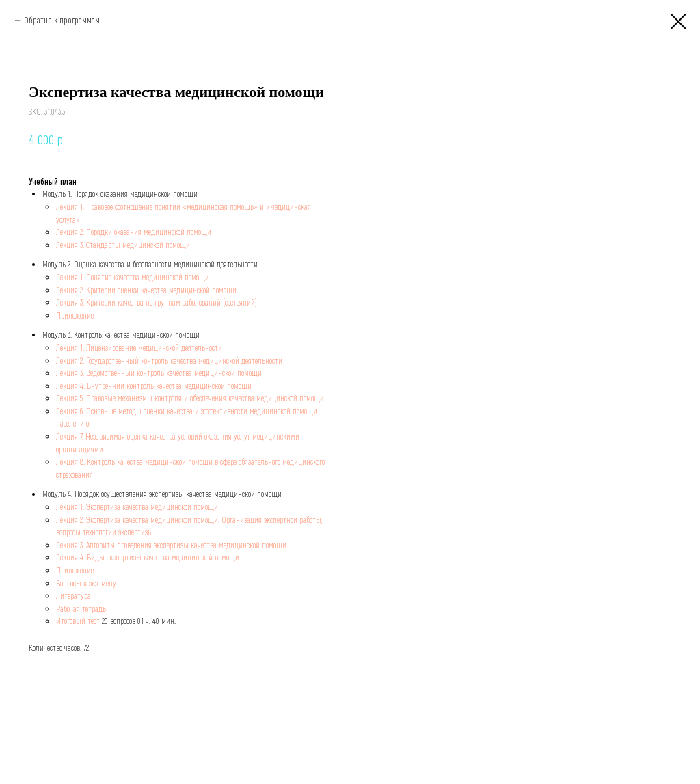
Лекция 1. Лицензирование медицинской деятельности (139, 347)
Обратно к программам (62, 20)
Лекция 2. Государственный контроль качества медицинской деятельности (169, 360)
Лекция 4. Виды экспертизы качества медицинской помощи (148, 557)
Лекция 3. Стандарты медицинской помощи (123, 245)
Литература (73, 595)
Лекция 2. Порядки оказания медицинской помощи (134, 232)
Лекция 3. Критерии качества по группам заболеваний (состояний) (157, 302)
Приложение (75, 315)
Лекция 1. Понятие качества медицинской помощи (133, 277)
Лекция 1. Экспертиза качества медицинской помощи (137, 506)
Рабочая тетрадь (81, 608)
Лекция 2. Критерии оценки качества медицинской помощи (146, 290)
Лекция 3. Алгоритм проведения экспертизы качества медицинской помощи (171, 545)
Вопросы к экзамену (86, 583)
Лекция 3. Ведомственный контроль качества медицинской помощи (159, 373)
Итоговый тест (78, 621)
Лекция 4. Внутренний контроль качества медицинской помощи (154, 386)
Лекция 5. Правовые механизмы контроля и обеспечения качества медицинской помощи (190, 398)
